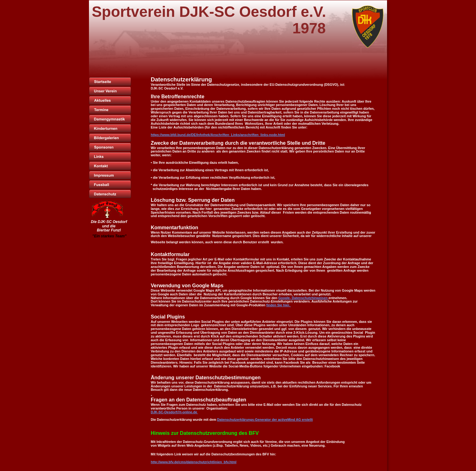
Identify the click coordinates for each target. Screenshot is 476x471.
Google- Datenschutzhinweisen (304, 298)
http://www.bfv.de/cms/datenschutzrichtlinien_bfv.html (194, 462)
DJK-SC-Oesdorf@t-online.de (174, 412)
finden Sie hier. (279, 305)
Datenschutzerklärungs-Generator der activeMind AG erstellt (265, 420)
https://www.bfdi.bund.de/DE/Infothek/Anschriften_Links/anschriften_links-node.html (218, 135)
